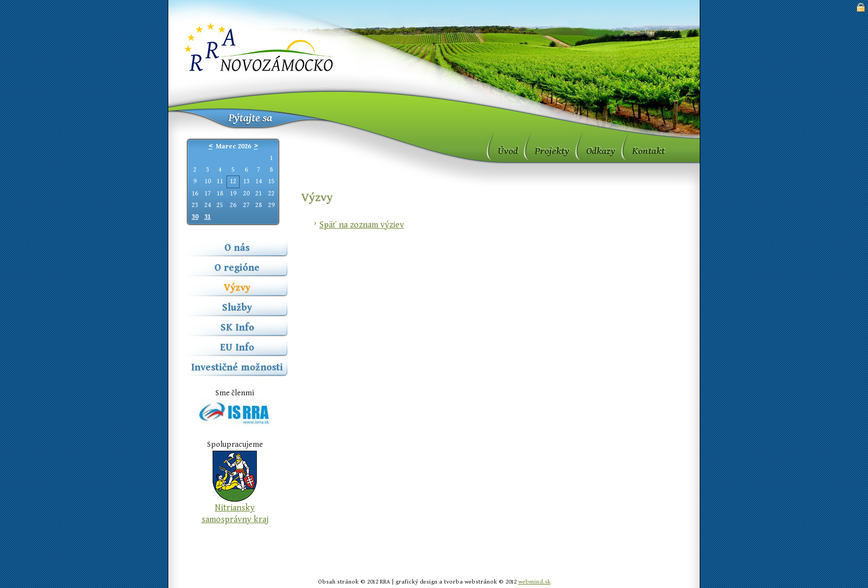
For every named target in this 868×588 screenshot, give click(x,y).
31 (208, 217)
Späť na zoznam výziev (362, 225)
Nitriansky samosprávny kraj (235, 514)
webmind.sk (534, 582)
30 (195, 217)
